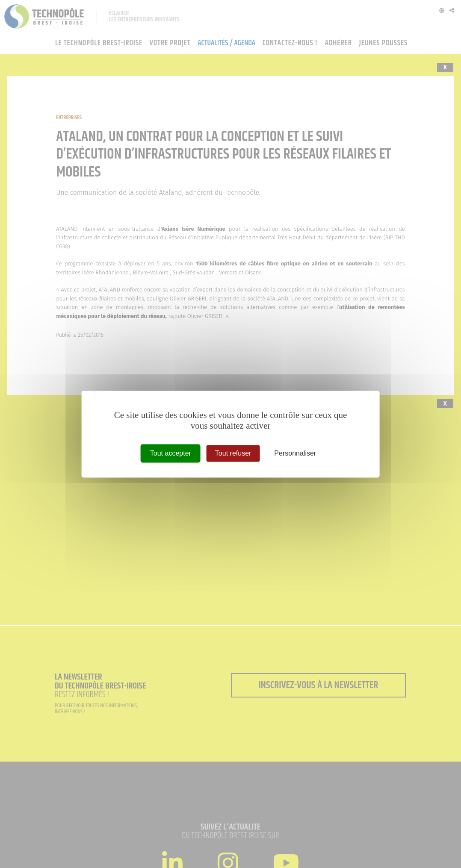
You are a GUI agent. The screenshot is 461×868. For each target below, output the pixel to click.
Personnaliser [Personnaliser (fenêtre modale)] (295, 453)
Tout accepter (171, 453)
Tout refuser (233, 453)
